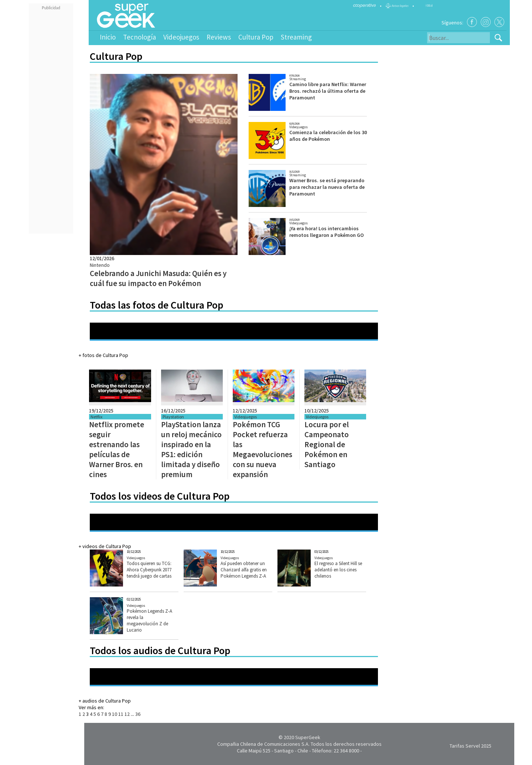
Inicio (108, 37)
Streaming (296, 37)
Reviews (219, 37)
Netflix (96, 417)
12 (127, 714)
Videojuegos (181, 37)
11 (121, 714)
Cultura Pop (256, 37)
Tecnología (139, 37)
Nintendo (100, 265)
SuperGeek (308, 737)
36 (138, 714)
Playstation (173, 417)
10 (115, 714)
